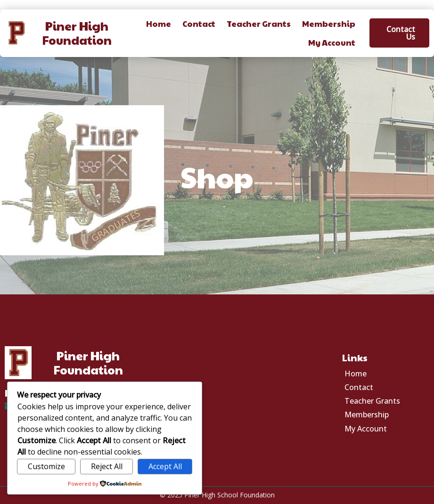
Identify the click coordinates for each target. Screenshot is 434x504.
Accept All (165, 466)
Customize (46, 466)
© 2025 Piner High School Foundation (217, 495)
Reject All (107, 466)
